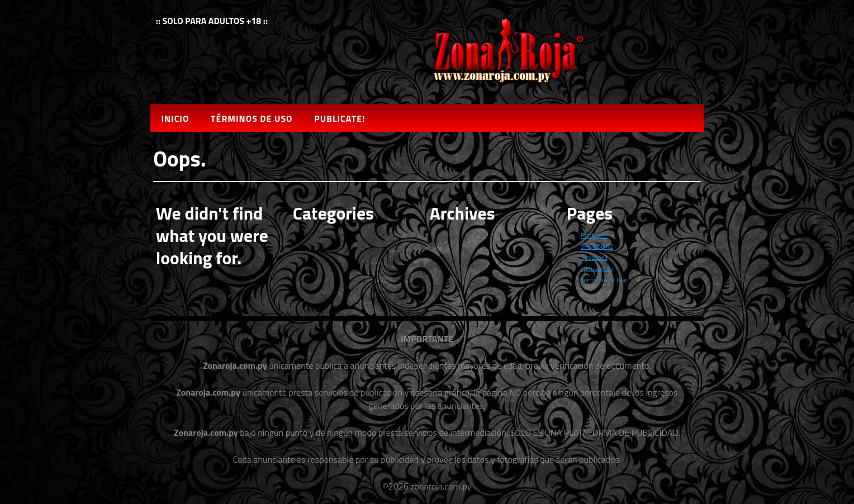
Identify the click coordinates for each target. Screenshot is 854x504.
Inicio (175, 118)
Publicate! (340, 118)
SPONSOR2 (597, 246)
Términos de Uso (252, 118)
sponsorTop (597, 268)
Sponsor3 (594, 257)
